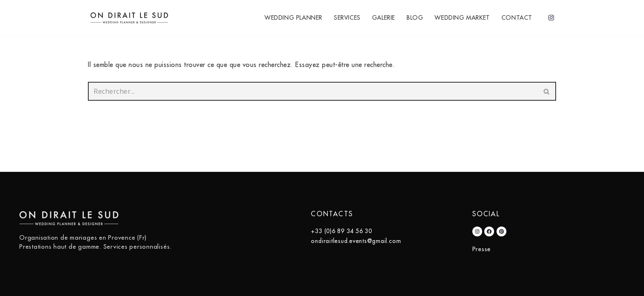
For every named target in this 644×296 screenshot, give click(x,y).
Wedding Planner (293, 18)
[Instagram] (551, 18)
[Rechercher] (313, 91)
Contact (517, 18)
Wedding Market (462, 18)
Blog (415, 18)
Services (347, 18)
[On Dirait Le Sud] (132, 18)
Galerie (384, 18)
